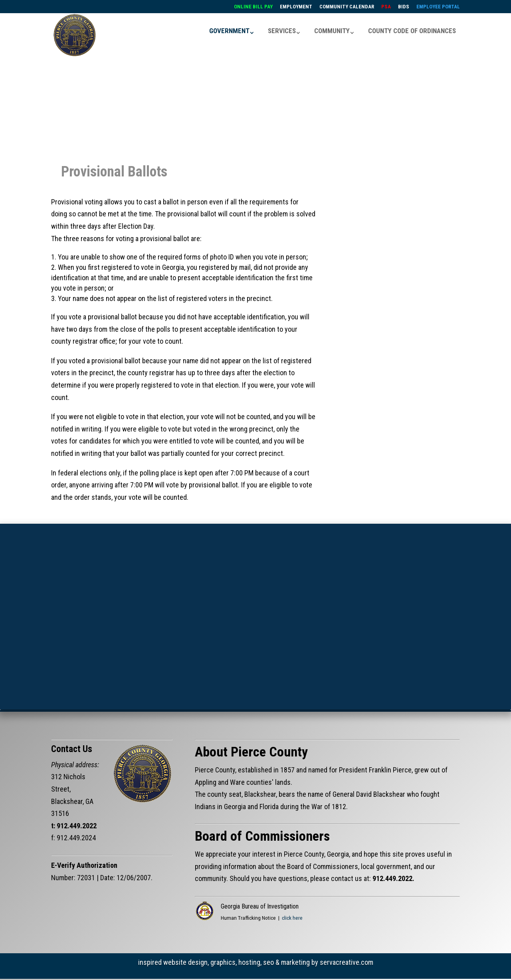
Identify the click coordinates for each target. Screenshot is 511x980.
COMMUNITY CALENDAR (347, 7)
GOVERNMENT (229, 30)
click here (292, 914)
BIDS (404, 7)
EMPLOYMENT (296, 7)
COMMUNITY (332, 30)
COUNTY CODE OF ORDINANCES (412, 30)
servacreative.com (347, 959)
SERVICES (282, 30)
